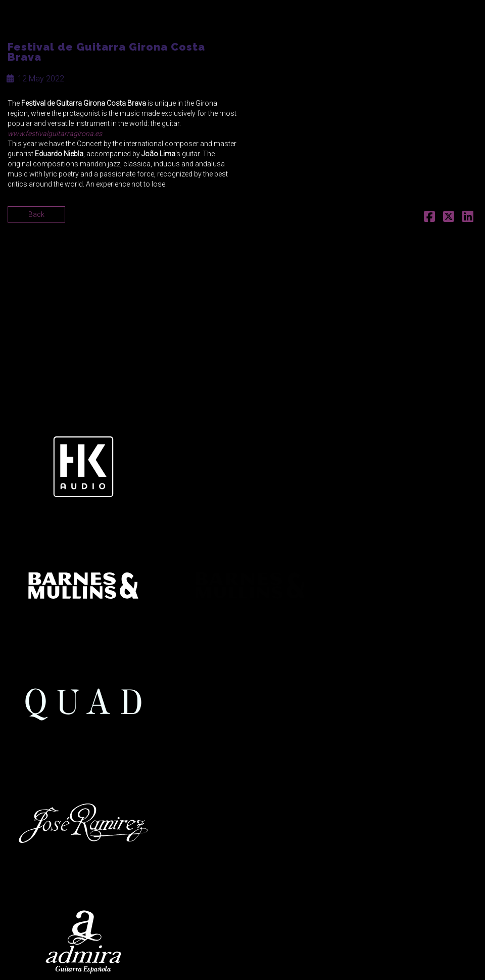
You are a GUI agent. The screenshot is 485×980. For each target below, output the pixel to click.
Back (36, 214)
